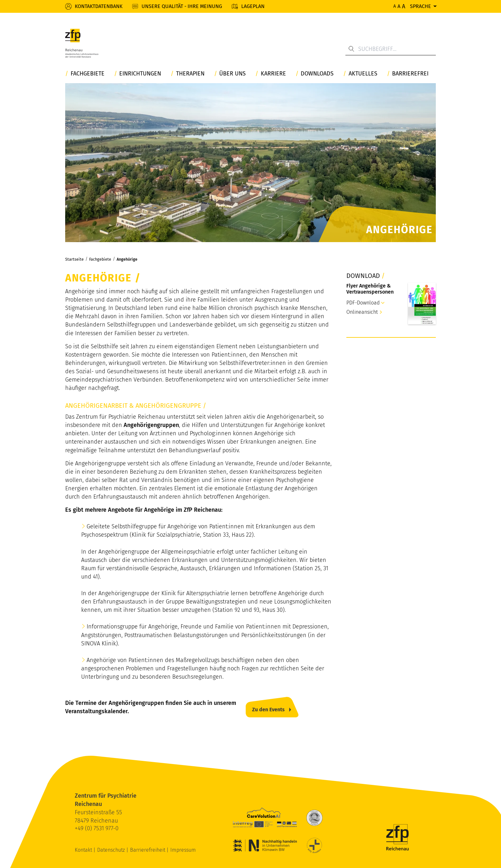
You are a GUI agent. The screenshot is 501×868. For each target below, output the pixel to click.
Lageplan (253, 6)
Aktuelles (363, 74)
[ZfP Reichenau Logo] (82, 43)
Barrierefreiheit (148, 850)
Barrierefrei (410, 74)
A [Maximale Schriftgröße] (404, 6)
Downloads (317, 74)
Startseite (74, 259)
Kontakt (84, 850)
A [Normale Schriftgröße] (395, 6)
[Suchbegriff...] (391, 49)
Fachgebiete (88, 74)
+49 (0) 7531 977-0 (97, 828)
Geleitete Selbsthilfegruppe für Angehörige (142, 526)
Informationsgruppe (112, 627)
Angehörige (127, 259)
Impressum (183, 850)
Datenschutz (112, 850)
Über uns (232, 74)
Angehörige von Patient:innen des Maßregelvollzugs (153, 660)
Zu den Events (268, 710)
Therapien (190, 74)
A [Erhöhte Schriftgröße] (399, 6)
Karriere (273, 74)
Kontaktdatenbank (99, 6)
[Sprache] (423, 6)
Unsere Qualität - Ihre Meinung (182, 6)
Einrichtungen (140, 74)
